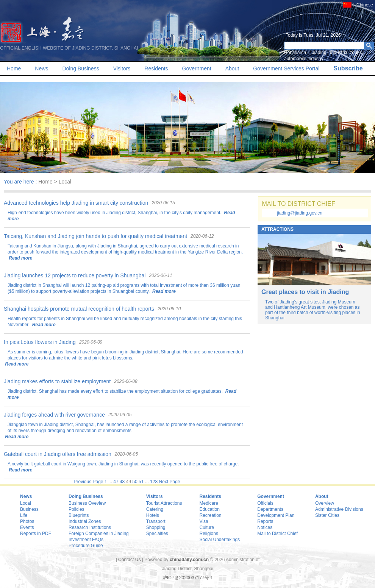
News (41, 68)
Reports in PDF (36, 534)
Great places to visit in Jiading (305, 292)
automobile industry (304, 59)
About (232, 68)
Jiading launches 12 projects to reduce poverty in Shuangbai (75, 275)
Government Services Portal (286, 68)
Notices (265, 527)
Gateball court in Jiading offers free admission (58, 454)
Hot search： (297, 53)
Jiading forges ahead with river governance (54, 415)
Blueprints (79, 515)
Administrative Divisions (339, 509)
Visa (204, 521)
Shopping (156, 527)
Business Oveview (87, 503)
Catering (155, 509)
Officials (265, 503)
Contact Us (129, 560)
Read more (20, 258)
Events (27, 527)
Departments (270, 509)
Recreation (211, 515)
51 (141, 482)
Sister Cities (327, 515)
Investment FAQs (86, 540)
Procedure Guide (86, 546)
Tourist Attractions (164, 503)
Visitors (122, 68)
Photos (27, 521)
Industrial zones (346, 53)
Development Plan (276, 515)
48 (122, 482)
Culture (207, 527)
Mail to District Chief (277, 534)
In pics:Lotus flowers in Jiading (40, 342)
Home (14, 68)
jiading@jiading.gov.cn (300, 213)
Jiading (319, 53)
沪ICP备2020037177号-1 (188, 578)
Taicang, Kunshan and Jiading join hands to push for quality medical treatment (95, 236)
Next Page (169, 482)
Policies (76, 509)
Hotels (153, 515)
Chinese (365, 5)
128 (154, 482)
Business (29, 509)
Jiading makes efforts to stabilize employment (57, 381)
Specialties (157, 534)
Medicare (209, 503)
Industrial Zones (85, 521)
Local (26, 503)
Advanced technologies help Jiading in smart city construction (76, 203)
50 (135, 482)
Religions (209, 534)
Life (24, 515)
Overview (325, 503)
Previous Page (88, 482)
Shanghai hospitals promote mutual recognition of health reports (79, 309)
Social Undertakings (220, 540)
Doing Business (80, 68)
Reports (265, 521)
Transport (156, 521)
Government (197, 68)
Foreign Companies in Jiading (99, 534)
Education (210, 509)
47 (116, 482)
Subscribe (348, 68)
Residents (156, 68)
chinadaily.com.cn (189, 560)
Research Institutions (90, 527)
